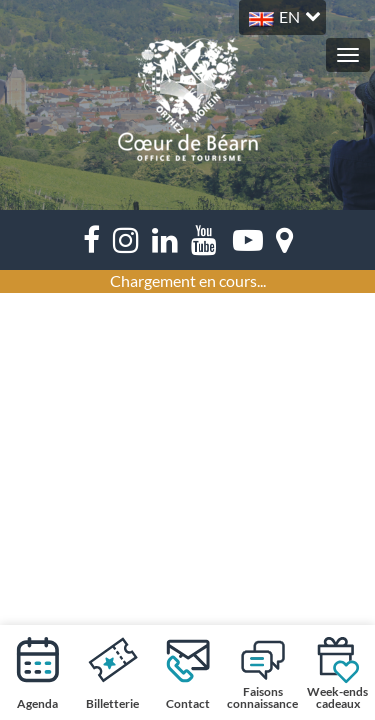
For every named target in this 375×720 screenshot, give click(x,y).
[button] (282, 14)
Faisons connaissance (262, 673)
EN (289, 16)
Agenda (38, 673)
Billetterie (112, 673)
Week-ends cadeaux (337, 673)
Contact (188, 673)
